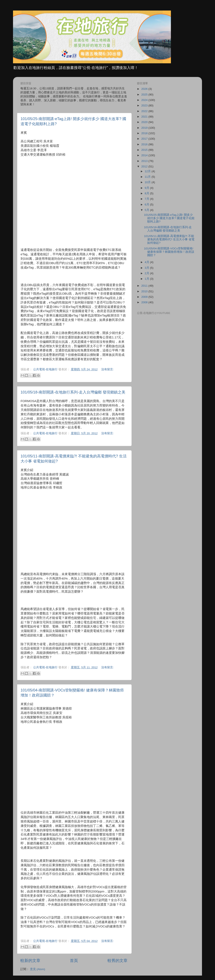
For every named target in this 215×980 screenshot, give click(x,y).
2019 (145, 128)
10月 (148, 182)
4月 (147, 262)
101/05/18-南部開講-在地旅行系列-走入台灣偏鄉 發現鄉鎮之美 (73, 392)
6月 (147, 205)
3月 (147, 268)
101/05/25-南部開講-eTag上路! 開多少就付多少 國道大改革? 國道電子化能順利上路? (169, 218)
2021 (145, 117)
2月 (147, 273)
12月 (148, 171)
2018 (145, 133)
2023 (145, 105)
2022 (145, 111)
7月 (147, 199)
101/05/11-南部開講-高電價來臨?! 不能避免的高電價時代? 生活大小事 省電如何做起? (169, 239)
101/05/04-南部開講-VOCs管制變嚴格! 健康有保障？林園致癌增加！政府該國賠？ (169, 252)
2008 (145, 302)
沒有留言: (107, 369)
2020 (145, 122)
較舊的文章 (117, 961)
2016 (145, 144)
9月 (147, 188)
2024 (145, 100)
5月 (147, 210)
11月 (148, 177)
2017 (145, 139)
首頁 (74, 961)
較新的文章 (30, 961)
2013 (145, 161)
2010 (145, 291)
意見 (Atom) (38, 969)
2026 (145, 89)
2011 (145, 286)
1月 (147, 279)
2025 (145, 95)
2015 (145, 150)
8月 (147, 193)
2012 (145, 166)
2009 (145, 297)
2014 (145, 155)
